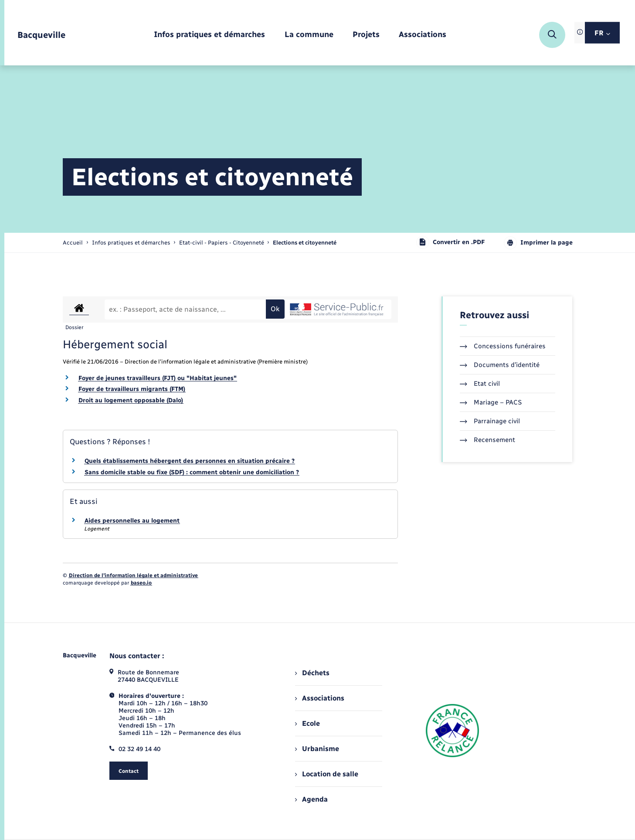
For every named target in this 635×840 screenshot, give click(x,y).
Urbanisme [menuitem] (317, 749)
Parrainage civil (490, 421)
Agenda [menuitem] (311, 799)
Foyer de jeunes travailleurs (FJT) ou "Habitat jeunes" (158, 378)
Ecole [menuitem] (307, 723)
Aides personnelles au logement (132, 521)
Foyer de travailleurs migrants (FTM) (132, 389)
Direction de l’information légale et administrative (133, 575)
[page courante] (305, 243)
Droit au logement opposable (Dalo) (131, 400)
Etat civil (480, 384)
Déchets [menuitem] (312, 673)
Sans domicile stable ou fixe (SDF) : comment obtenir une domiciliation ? (192, 472)
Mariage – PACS (491, 402)
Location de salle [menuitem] (326, 774)
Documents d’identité (500, 365)
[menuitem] (209, 35)
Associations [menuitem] (319, 698)
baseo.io (141, 583)
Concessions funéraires (503, 346)
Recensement (487, 440)
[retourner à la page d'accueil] (41, 35)
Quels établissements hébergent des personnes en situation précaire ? (190, 461)
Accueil (73, 243)
